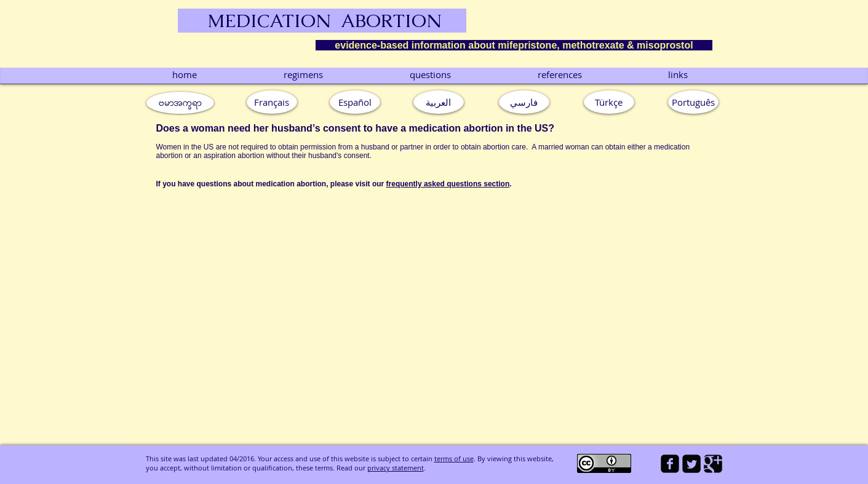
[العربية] (439, 102)
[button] (693, 102)
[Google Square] (713, 464)
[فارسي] (524, 102)
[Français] (272, 102)
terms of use (454, 458)
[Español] (355, 102)
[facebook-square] (670, 464)
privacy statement (396, 468)
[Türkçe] (609, 102)
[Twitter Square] (691, 464)
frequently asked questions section (448, 184)
